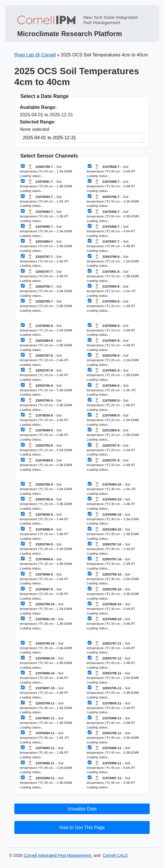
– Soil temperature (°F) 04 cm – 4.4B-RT (111, 246)
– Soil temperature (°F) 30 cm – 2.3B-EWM (113, 534)
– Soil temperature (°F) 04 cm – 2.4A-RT (44, 261)
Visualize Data (82, 809)
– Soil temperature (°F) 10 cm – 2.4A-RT (44, 360)
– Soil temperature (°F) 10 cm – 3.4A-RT (44, 420)
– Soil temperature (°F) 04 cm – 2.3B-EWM (46, 246)
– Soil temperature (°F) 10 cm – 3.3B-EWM (46, 405)
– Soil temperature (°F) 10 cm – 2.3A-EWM (46, 330)
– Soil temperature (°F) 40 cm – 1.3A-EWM (46, 707)
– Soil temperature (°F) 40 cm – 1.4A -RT (44, 737)
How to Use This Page (82, 827)
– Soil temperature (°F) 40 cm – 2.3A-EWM (46, 767)
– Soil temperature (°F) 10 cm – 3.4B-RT (44, 434)
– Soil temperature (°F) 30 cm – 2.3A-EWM (113, 519)
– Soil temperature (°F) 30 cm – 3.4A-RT (111, 608)
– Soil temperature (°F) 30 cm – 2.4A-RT (111, 548)
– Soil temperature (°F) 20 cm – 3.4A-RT (44, 519)
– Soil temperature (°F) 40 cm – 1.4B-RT (44, 752)
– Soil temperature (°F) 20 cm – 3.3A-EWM (46, 489)
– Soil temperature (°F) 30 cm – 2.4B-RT (111, 563)
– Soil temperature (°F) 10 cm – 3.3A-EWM (46, 390)
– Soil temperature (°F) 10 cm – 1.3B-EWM (113, 276)
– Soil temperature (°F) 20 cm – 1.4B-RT (111, 405)
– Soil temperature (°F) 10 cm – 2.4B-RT (44, 375)
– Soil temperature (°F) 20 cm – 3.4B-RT (44, 534)
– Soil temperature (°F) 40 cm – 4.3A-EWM (113, 737)
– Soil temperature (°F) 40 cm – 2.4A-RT (111, 648)
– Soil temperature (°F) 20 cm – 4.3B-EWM (46, 563)
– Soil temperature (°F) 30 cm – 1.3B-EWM (46, 623)
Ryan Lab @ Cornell (35, 55)
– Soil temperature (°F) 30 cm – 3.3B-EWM (113, 593)
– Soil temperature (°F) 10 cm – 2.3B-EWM (46, 345)
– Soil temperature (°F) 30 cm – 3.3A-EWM (113, 579)
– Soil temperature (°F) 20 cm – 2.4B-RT (111, 465)
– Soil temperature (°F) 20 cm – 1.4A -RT (111, 390)
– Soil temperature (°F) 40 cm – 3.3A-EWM (113, 677)
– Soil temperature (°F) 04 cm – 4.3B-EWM (113, 216)
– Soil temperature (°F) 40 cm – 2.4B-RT (111, 662)
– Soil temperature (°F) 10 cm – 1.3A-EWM (113, 261)
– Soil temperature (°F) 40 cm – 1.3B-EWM (46, 722)
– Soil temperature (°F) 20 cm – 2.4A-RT (111, 450)
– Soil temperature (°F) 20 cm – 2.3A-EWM (113, 420)
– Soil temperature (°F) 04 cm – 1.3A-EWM (46, 171)
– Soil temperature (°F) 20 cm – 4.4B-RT (44, 593)
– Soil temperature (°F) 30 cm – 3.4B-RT (111, 623)
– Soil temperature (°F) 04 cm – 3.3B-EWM (46, 306)
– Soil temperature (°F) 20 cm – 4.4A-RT (44, 579)
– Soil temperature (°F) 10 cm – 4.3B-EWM (46, 465)
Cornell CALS (115, 855)
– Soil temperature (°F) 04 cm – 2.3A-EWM (46, 231)
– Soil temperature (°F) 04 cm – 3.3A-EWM (46, 291)
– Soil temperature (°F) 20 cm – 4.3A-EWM (46, 548)
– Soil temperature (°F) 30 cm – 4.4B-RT (44, 692)
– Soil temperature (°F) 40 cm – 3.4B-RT (111, 722)
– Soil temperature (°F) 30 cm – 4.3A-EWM (46, 648)
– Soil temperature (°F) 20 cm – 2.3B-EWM (113, 434)
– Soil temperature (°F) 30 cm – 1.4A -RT (111, 489)
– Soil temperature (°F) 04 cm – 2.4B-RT (44, 276)
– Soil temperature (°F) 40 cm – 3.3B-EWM (113, 692)
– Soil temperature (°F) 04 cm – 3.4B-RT (111, 186)
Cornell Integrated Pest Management (58, 855)
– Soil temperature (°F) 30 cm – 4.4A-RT (44, 677)
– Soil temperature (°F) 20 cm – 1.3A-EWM (113, 360)
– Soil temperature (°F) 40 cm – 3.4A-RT (111, 707)
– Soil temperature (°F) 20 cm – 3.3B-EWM (46, 503)
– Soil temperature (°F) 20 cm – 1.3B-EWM (113, 375)
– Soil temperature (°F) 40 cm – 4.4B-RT (111, 782)
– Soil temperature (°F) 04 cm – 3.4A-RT (111, 171)
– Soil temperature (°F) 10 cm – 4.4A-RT (111, 330)
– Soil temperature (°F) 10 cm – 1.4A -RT (111, 291)
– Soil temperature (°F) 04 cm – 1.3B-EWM (46, 186)
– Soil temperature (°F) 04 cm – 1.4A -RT (44, 201)
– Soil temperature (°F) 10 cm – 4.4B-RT (111, 345)
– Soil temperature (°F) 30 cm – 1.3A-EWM (46, 608)
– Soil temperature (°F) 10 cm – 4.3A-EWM (46, 450)
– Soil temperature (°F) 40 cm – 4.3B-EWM (113, 752)
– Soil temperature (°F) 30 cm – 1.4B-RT (111, 503)
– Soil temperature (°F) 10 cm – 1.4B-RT (111, 306)
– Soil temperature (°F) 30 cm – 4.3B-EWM (46, 662)
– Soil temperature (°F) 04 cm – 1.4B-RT (44, 216)
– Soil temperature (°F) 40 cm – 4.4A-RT (111, 767)
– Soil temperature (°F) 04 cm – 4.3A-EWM (113, 201)
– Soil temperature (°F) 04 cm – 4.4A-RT (111, 231)
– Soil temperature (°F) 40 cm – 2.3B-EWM (46, 782)
